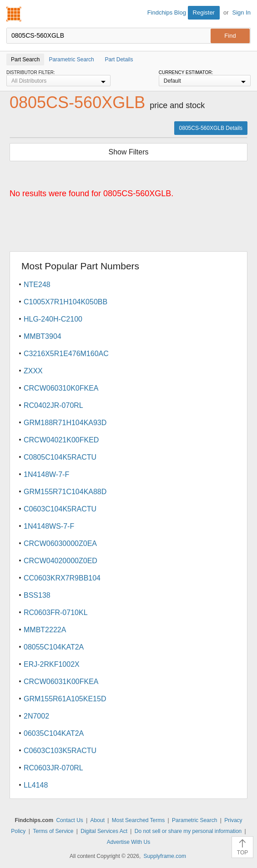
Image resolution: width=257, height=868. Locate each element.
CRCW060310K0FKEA (61, 388)
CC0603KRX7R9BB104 (62, 578)
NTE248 (37, 285)
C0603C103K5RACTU (60, 751)
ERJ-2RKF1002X (52, 664)
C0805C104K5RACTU (60, 457)
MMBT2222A (45, 630)
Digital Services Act (104, 831)
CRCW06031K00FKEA (61, 682)
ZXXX (33, 371)
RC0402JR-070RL (53, 405)
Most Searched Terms (139, 820)
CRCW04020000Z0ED (60, 561)
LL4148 (36, 785)
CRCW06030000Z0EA (60, 543)
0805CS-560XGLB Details (211, 128)
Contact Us (69, 820)
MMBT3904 (43, 336)
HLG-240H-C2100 (53, 319)
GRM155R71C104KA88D (65, 492)
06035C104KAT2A (54, 733)
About (98, 820)
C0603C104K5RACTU (60, 509)
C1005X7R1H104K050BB (66, 302)
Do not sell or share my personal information (188, 831)
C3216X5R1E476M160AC (66, 354)
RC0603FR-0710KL (56, 613)
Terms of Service (53, 831)
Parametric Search (194, 820)
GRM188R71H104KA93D (65, 423)
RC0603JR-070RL (53, 768)
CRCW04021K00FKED (61, 440)
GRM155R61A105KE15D (65, 699)
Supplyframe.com (165, 856)
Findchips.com (14, 14)
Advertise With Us (128, 842)
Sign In (242, 12)
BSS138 (37, 595)
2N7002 (36, 716)
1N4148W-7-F (46, 474)
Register (204, 12)
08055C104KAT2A (54, 647)
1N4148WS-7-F (49, 526)
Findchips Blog (167, 12)
